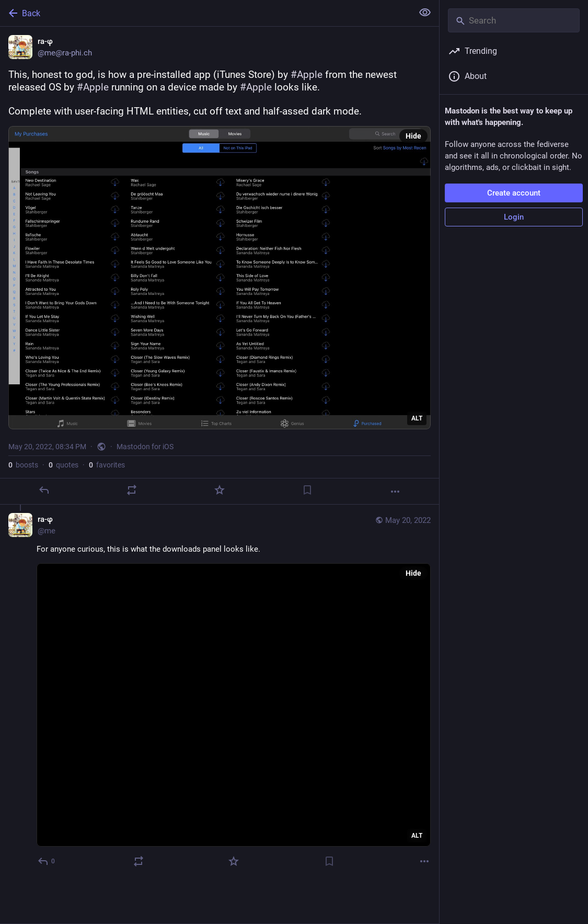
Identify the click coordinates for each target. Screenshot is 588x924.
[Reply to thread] (47, 861)
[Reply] (44, 490)
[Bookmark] (307, 490)
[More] (395, 492)
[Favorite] (220, 490)
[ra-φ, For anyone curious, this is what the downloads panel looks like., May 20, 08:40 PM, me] (220, 692)
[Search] (514, 20)
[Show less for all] (425, 13)
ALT (417, 418)
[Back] (205, 13)
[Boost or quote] (132, 490)
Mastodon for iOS (145, 447)
